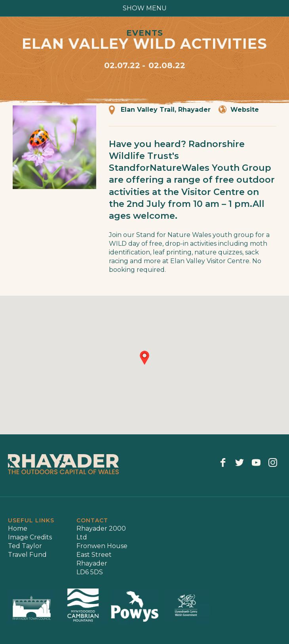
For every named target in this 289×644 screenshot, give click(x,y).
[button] (144, 358)
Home (18, 528)
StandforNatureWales (159, 168)
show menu (145, 8)
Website (245, 110)
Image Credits (30, 537)
